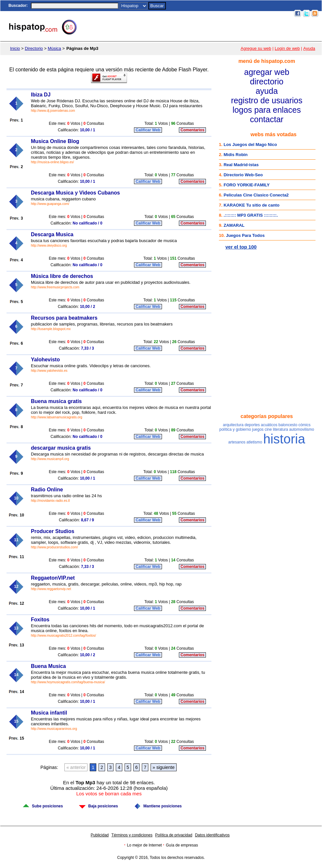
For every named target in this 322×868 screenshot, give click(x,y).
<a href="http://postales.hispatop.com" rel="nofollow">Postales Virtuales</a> (267, 290)
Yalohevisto (45, 360)
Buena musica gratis (56, 401)
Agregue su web (256, 48)
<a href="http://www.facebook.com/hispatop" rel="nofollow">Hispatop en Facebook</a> (267, 368)
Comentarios (192, 130)
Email (250, 13)
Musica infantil (49, 713)
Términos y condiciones (132, 835)
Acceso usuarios (275, 13)
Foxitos (40, 620)
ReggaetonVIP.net (53, 578)
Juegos (217, 13)
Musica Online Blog (55, 141)
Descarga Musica (52, 234)
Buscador (17, 6)
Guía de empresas (182, 845)
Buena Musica (48, 666)
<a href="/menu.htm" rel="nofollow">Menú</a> (267, 90)
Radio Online (47, 490)
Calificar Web (148, 130)
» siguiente (164, 767)
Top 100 (235, 13)
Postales (198, 13)
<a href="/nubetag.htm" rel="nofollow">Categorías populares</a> (267, 476)
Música (54, 48)
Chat (182, 13)
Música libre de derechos (62, 276)
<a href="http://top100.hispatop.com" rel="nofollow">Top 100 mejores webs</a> (267, 191)
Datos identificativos (212, 835)
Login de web (287, 48)
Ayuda (309, 48)
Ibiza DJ (41, 95)
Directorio (34, 48)
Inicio (169, 13)
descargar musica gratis (61, 448)
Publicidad (100, 835)
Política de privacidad (174, 835)
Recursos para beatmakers (64, 318)
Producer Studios (53, 531)
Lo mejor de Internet (144, 845)
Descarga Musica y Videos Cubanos (75, 193)
